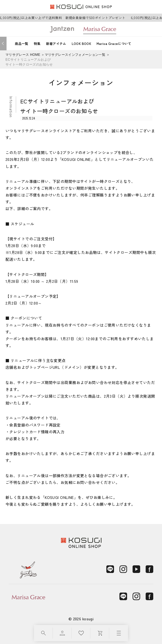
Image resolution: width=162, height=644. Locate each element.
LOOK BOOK (81, 43)
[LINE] (110, 569)
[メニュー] (119, 633)
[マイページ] (62, 633)
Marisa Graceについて (114, 43)
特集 (37, 43)
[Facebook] (149, 569)
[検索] (43, 633)
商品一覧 (21, 43)
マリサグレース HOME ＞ (25, 55)
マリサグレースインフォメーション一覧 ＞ (77, 55)
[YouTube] (136, 569)
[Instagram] (123, 569)
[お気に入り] (81, 633)
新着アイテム (56, 43)
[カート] (100, 633)
